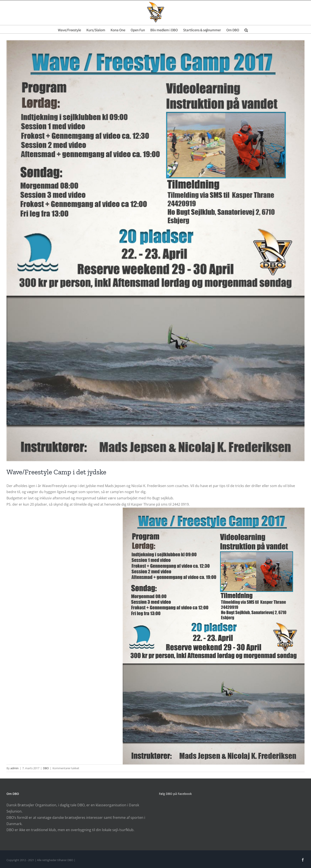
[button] (246, 29)
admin (14, 768)
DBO (46, 768)
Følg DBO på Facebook (175, 794)
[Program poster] (155, 251)
